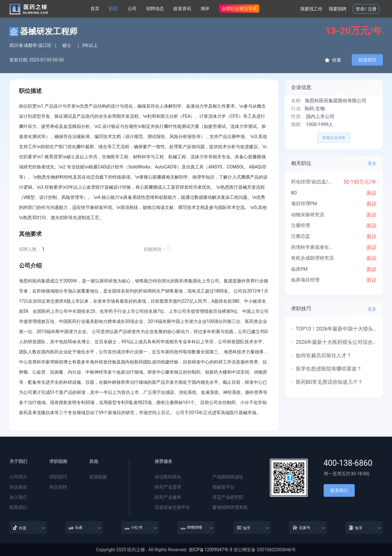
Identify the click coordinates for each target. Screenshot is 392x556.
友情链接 (98, 477)
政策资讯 (182, 9)
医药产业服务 (168, 497)
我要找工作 (311, 9)
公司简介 (18, 477)
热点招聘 (58, 487)
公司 (132, 9)
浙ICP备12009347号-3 (210, 550)
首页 (95, 9)
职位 (114, 9)
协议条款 (18, 487)
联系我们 (18, 507)
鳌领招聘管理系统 (230, 507)
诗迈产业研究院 (228, 497)
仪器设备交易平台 (172, 507)
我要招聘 (338, 9)
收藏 (332, 60)
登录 (360, 9)
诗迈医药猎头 (168, 477)
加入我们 (18, 497)
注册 (372, 9)
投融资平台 (223, 487)
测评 (205, 9)
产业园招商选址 (228, 477)
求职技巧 (58, 477)
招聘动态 (155, 9)
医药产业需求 (168, 487)
